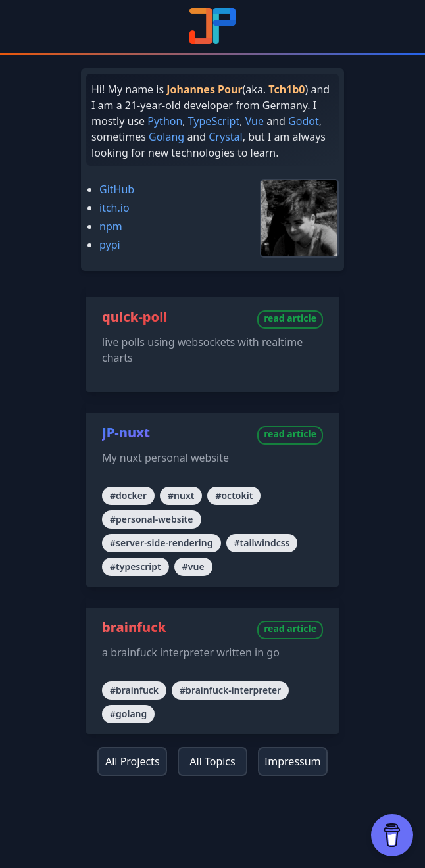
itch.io (114, 208)
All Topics (212, 761)
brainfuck (134, 627)
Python (165, 121)
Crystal (225, 137)
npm (111, 226)
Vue (255, 121)
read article (290, 318)
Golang (166, 137)
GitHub (117, 189)
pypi (110, 245)
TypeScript (214, 121)
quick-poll (135, 317)
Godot (304, 121)
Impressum (293, 761)
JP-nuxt (126, 432)
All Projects (133, 761)
